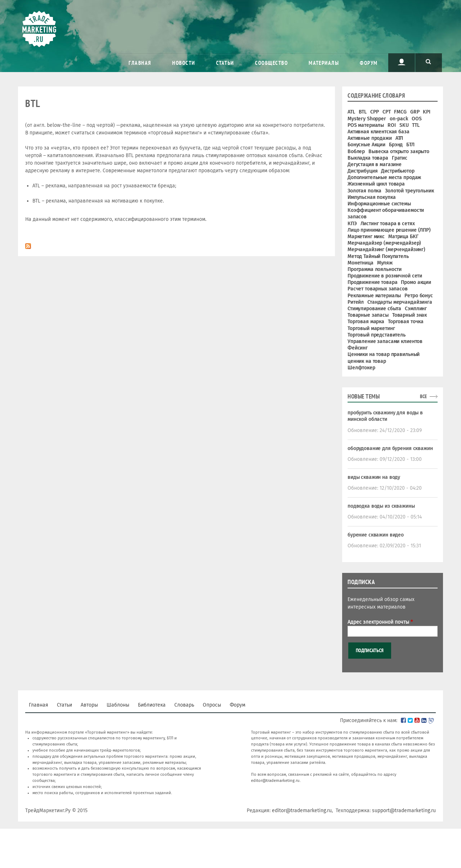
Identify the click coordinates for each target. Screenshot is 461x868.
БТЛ (410, 145)
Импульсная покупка (372, 197)
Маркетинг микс (366, 237)
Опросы (212, 705)
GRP (415, 112)
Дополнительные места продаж (384, 177)
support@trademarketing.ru (404, 811)
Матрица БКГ (403, 237)
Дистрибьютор (398, 171)
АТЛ (399, 138)
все (423, 396)
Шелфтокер (361, 368)
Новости (184, 63)
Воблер (356, 152)
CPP (375, 112)
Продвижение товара (372, 282)
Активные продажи (370, 138)
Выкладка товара (368, 158)
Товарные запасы (368, 315)
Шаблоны (118, 705)
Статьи (225, 63)
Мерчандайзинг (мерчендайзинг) (386, 250)
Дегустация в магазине (375, 164)
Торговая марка (366, 322)
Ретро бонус (419, 296)
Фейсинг (358, 348)
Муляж (385, 263)
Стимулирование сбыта (374, 309)
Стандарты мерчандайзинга (400, 302)
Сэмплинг (416, 309)
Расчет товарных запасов (378, 289)
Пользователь (402, 62)
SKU (404, 125)
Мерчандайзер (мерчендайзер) (384, 243)
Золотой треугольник (409, 191)
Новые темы (364, 396)
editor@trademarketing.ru (275, 781)
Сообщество (271, 63)
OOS (417, 119)
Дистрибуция (362, 171)
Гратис (400, 158)
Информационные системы (379, 204)
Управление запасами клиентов (385, 341)
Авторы (89, 705)
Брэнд (396, 145)
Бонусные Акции (366, 145)
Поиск (429, 62)
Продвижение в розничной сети (385, 276)
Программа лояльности (375, 269)
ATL (351, 112)
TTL (416, 125)
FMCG (400, 112)
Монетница (361, 263)
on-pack (399, 119)
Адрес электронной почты (380, 622)
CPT (387, 112)
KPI (427, 112)
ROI (392, 125)
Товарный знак (409, 315)
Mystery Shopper (367, 119)
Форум (369, 63)
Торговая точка (406, 322)
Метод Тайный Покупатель (378, 256)
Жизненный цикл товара (376, 184)
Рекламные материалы (374, 296)
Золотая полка (364, 191)
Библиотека (152, 705)
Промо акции (416, 282)
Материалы (324, 63)
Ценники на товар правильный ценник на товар (384, 358)
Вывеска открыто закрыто (399, 152)
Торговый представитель (377, 335)
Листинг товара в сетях (388, 224)
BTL (363, 112)
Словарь (184, 705)
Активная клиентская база (379, 132)
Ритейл (356, 302)
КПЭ (352, 224)
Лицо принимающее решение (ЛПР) (389, 230)
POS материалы (366, 125)
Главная (140, 63)
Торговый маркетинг (371, 328)
